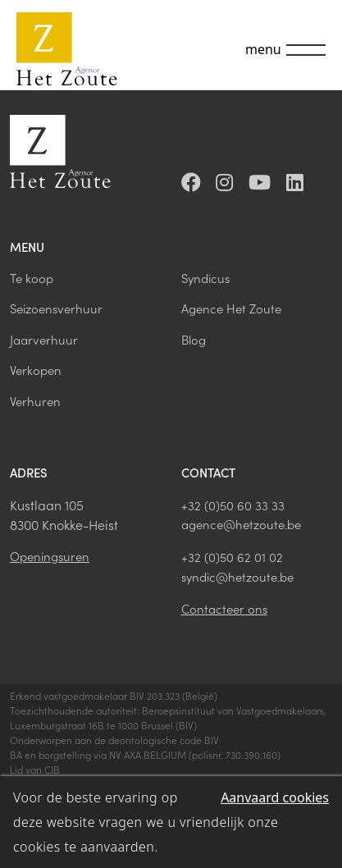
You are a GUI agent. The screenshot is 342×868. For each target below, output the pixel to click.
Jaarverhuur (44, 339)
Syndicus (205, 278)
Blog (194, 339)
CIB (52, 769)
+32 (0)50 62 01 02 (232, 557)
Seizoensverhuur (56, 308)
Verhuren (35, 401)
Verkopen (36, 370)
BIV (186, 725)
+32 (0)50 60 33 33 (233, 505)
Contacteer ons (224, 608)
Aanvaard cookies (275, 797)
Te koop (32, 278)
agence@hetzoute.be (241, 524)
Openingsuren (50, 556)
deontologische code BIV (164, 740)
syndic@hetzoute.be (237, 576)
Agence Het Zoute (231, 308)
